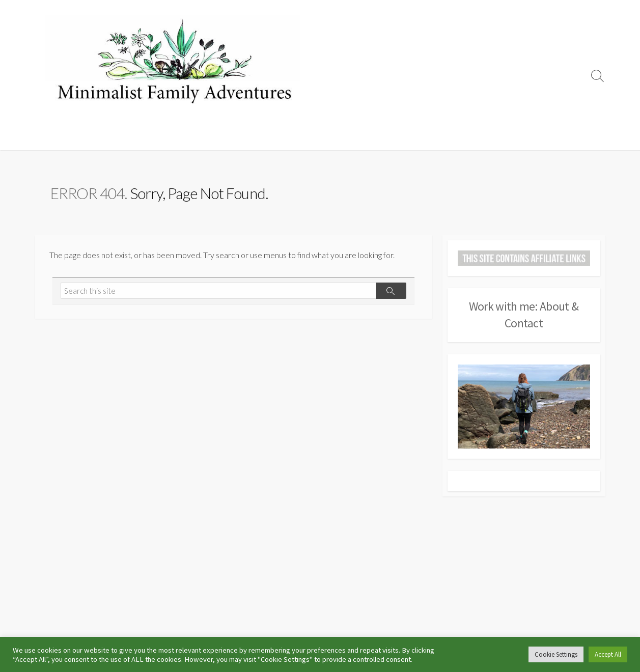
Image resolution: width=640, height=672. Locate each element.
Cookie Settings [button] (556, 654)
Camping (87, 137)
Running (231, 137)
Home (51, 137)
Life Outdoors (279, 137)
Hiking (196, 137)
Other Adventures (421, 137)
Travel (368, 137)
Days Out (330, 137)
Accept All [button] (608, 654)
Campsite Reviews (144, 137)
